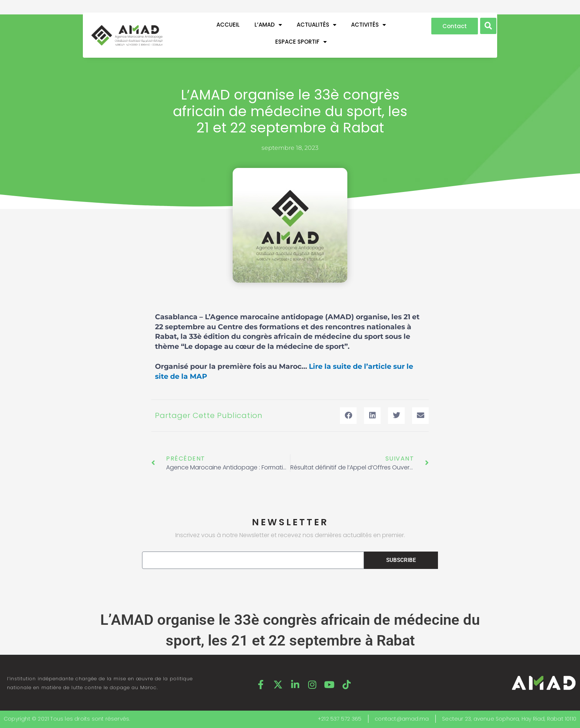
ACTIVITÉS (368, 25)
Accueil (228, 25)
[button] (488, 26)
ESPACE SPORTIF (301, 42)
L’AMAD (268, 25)
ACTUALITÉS (316, 25)
